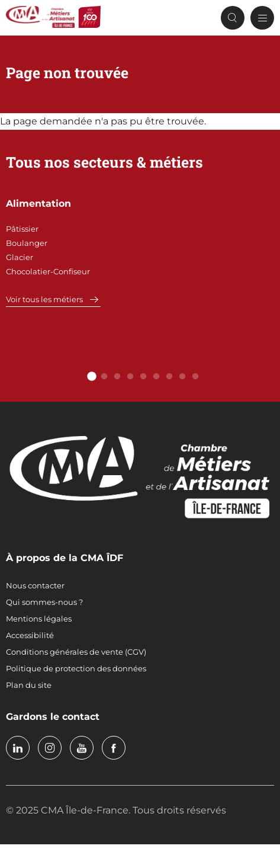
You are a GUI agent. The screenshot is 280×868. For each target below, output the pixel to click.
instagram (50, 748)
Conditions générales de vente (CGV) (76, 652)
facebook (114, 748)
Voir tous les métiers (44, 299)
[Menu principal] (262, 18)
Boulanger (27, 243)
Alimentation (38, 204)
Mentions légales (39, 619)
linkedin (18, 748)
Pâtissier (22, 229)
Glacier (20, 257)
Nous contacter (35, 585)
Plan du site (29, 685)
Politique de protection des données (76, 668)
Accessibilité (30, 635)
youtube (82, 748)
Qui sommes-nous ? (44, 602)
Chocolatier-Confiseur (48, 271)
